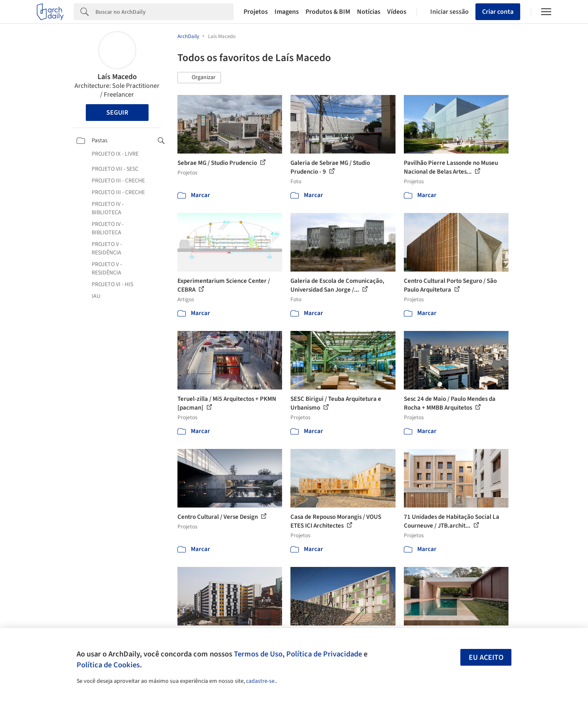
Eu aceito (486, 658)
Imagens (287, 12)
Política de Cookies (108, 665)
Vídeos (397, 12)
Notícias (369, 12)
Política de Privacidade (324, 654)
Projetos (256, 12)
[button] (199, 78)
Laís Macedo (117, 77)
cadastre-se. (261, 681)
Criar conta (498, 12)
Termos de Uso (258, 654)
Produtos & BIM (328, 12)
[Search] (164, 12)
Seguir (117, 113)
